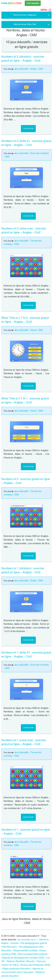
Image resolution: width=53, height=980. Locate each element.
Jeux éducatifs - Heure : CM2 (28, 330)
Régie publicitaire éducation (17, 969)
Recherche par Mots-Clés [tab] (25, 24)
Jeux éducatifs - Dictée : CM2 (29, 69)
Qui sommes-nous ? (27, 940)
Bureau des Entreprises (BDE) (35, 965)
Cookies (14, 943)
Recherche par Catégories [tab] (25, 15)
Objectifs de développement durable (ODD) (23, 958)
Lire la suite (28, 128)
